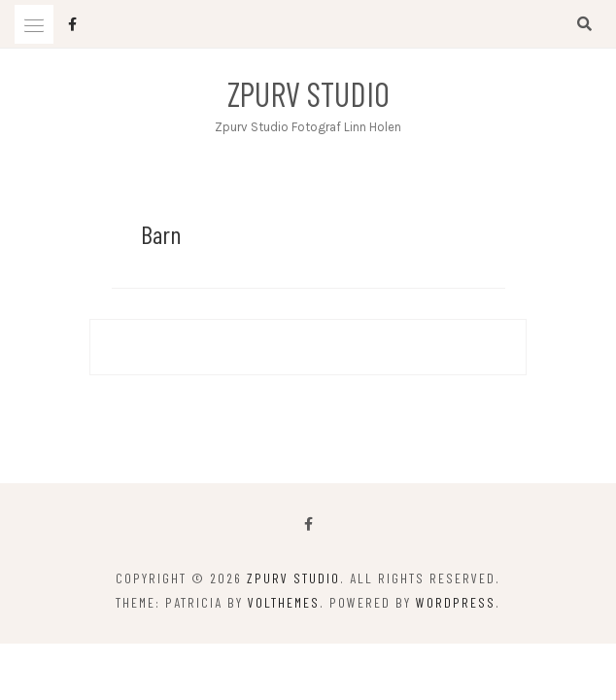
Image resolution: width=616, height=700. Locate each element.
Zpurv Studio (308, 93)
